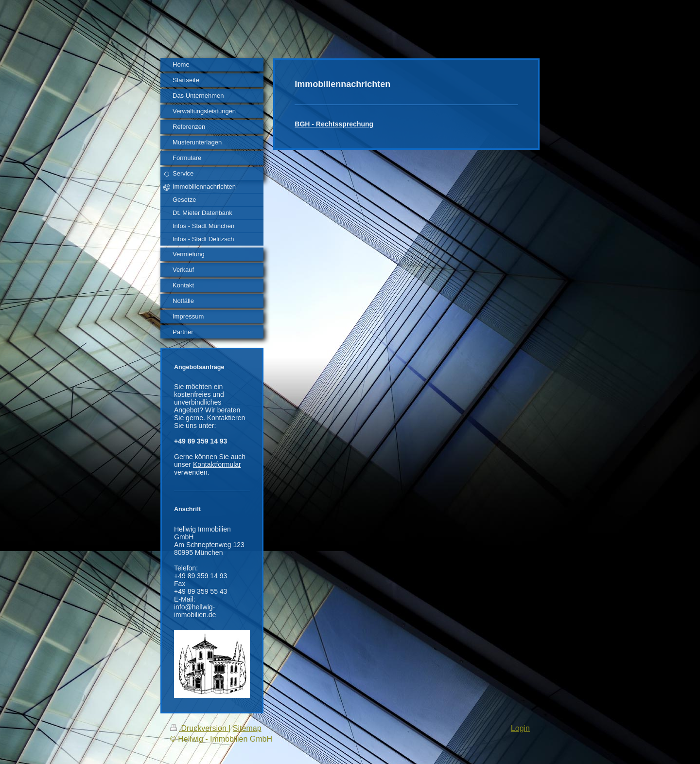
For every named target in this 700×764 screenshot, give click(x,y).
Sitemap (247, 728)
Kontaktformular (217, 464)
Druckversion (199, 728)
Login (520, 728)
